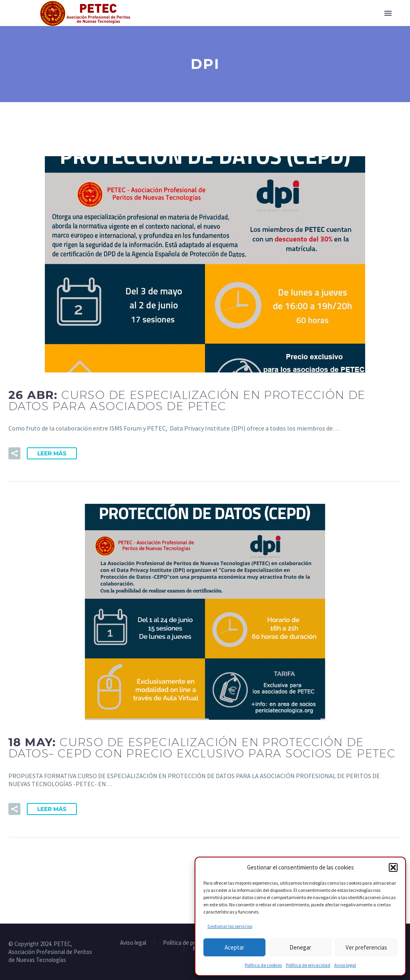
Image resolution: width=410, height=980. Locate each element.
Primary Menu (388, 13)
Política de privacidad (308, 965)
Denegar (300, 947)
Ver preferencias (366, 947)
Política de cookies (263, 965)
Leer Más (52, 453)
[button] (393, 867)
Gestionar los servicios (230, 926)
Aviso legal (345, 965)
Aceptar (234, 947)
